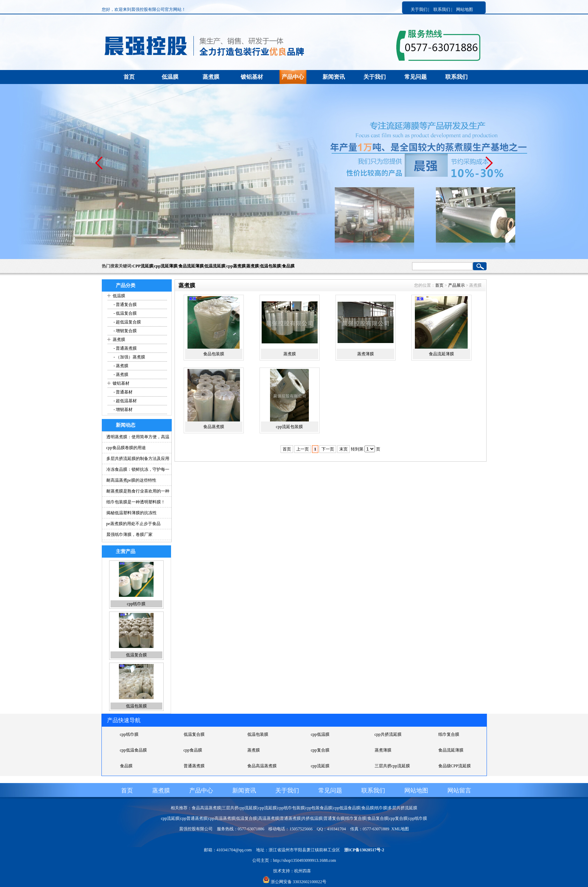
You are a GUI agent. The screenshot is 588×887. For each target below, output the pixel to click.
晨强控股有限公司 (196, 829)
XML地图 (400, 829)
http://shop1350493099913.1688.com (305, 860)
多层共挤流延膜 (403, 808)
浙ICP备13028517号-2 (364, 850)
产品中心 (293, 77)
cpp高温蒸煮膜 (222, 818)
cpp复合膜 (320, 750)
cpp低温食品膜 (133, 750)
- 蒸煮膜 (121, 366)
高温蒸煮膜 (269, 818)
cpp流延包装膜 (289, 427)
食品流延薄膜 (191, 266)
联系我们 (456, 77)
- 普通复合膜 (125, 305)
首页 (129, 77)
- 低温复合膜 (125, 313)
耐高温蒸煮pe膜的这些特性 (131, 480)
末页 (343, 449)
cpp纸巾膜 (136, 604)
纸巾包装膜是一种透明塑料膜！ (136, 502)
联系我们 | (443, 9)
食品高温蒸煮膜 (262, 766)
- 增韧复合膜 (125, 331)
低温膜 (170, 77)
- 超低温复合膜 (127, 322)
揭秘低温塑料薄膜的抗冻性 (132, 513)
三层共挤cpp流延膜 (392, 766)
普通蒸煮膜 (194, 766)
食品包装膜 (214, 354)
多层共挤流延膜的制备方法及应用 (138, 459)
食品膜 (288, 266)
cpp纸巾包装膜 (291, 808)
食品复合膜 (378, 818)
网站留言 (459, 791)
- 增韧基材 (123, 410)
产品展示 (456, 285)
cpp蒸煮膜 (236, 266)
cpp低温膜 (320, 734)
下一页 (328, 449)
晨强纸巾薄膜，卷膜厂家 (129, 535)
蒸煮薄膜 (366, 354)
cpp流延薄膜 (166, 266)
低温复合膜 (136, 655)
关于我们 (375, 77)
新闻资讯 (334, 77)
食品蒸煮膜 (214, 427)
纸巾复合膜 (449, 734)
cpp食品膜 (193, 750)
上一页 (303, 449)
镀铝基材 (252, 77)
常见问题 (416, 77)
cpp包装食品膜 (319, 808)
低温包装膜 (270, 266)
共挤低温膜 (312, 818)
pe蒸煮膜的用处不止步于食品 (133, 524)
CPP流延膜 (143, 266)
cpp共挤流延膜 (388, 734)
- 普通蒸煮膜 (125, 348)
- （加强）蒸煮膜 (129, 357)
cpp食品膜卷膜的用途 (126, 448)
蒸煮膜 (211, 77)
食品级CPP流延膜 (455, 766)
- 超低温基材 (125, 401)
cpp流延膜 (320, 766)
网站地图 (465, 9)
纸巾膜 (381, 808)
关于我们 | (420, 9)
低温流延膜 (215, 266)
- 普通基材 (123, 392)
